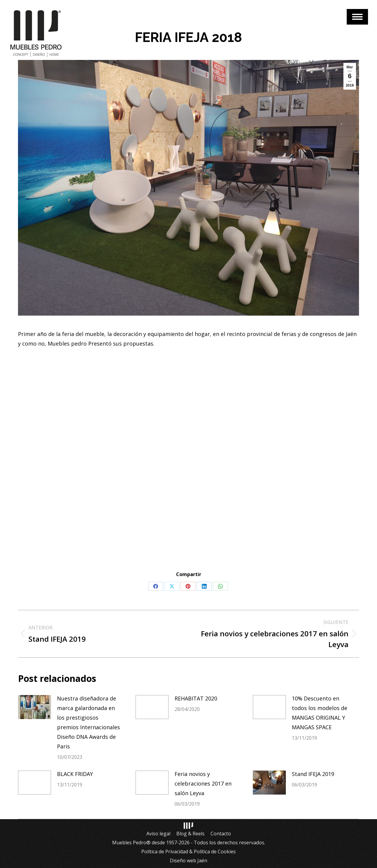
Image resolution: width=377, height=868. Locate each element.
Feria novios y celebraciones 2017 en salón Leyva (203, 783)
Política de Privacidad (165, 852)
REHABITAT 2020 (196, 698)
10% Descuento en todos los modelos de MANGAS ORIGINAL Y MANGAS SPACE (320, 713)
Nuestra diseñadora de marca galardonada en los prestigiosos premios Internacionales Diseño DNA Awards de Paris (88, 722)
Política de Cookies (215, 852)
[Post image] (34, 707)
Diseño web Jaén (188, 861)
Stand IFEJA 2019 (313, 774)
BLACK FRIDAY (75, 774)
